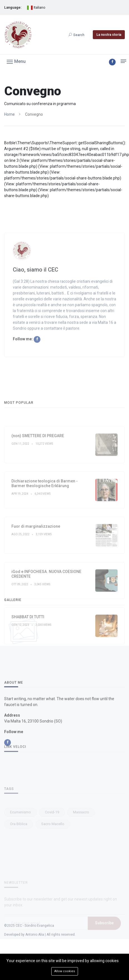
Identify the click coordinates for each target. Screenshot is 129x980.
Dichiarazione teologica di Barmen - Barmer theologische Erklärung (45, 541)
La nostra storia (109, 35)
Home (9, 114)
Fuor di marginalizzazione (36, 584)
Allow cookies (65, 971)
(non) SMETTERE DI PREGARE (38, 494)
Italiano (36, 8)
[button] (16, 61)
